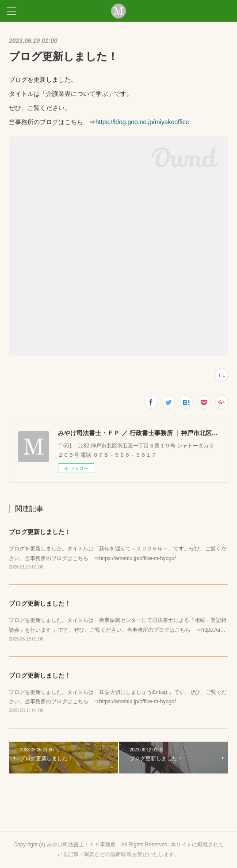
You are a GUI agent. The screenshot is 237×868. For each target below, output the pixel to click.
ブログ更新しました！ (40, 532)
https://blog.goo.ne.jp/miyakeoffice (142, 122)
